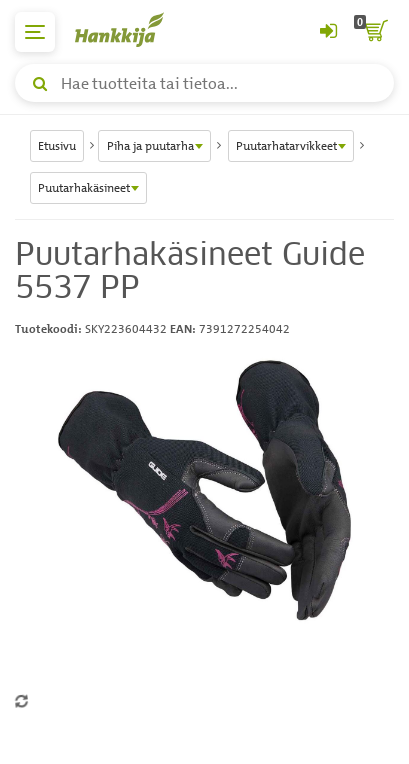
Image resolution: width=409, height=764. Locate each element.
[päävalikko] (35, 32)
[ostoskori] (374, 32)
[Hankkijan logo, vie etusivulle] (130, 29)
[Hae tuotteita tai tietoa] (204, 83)
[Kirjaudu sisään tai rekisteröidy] (328, 32)
